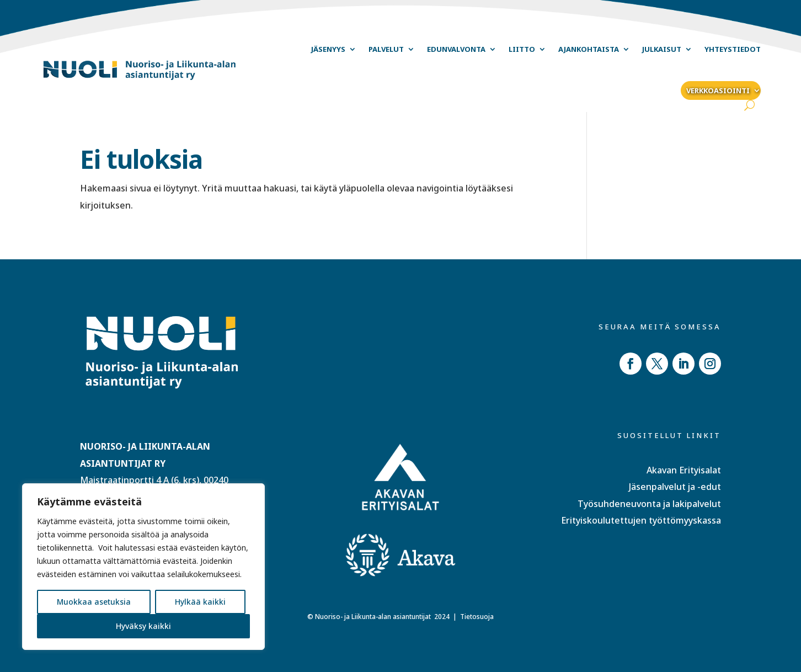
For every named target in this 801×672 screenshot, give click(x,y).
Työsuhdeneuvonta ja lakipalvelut (649, 504)
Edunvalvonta (456, 49)
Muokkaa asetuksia (94, 602)
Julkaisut (662, 49)
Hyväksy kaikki (143, 626)
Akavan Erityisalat (684, 470)
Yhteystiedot (733, 49)
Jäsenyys (328, 49)
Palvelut (386, 49)
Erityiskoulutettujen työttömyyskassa (641, 520)
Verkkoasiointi (718, 90)
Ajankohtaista (589, 49)
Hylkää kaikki (200, 602)
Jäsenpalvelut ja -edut (675, 487)
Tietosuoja (477, 617)
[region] (143, 567)
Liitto (522, 49)
